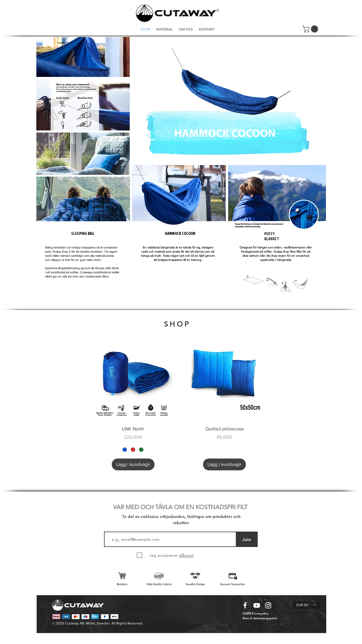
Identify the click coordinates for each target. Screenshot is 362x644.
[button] (311, 29)
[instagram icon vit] (268, 605)
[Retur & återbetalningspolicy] (260, 619)
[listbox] (306, 605)
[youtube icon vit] (257, 605)
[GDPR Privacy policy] (255, 614)
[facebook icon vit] (245, 605)
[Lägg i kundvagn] (133, 464)
